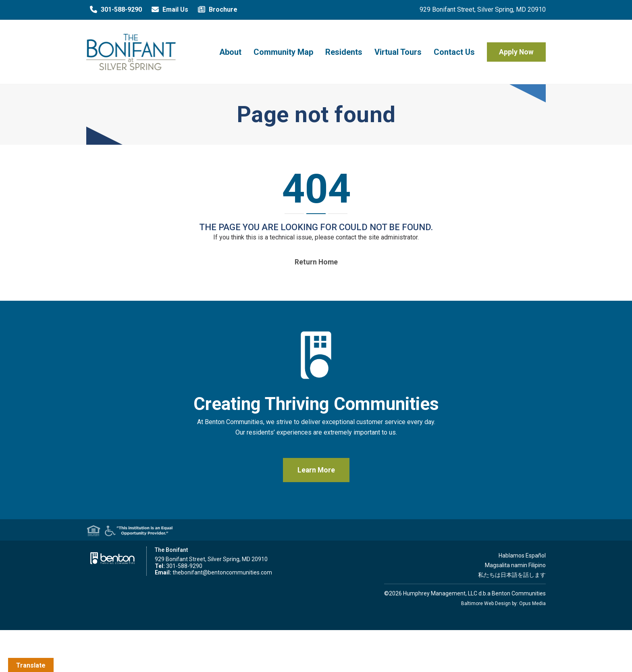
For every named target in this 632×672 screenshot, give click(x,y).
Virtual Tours (398, 52)
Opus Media (532, 603)
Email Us (168, 10)
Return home (316, 262)
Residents (344, 52)
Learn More (316, 470)
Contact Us (454, 52)
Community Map (283, 52)
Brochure (216, 10)
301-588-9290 (114, 10)
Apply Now (516, 52)
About (230, 52)
